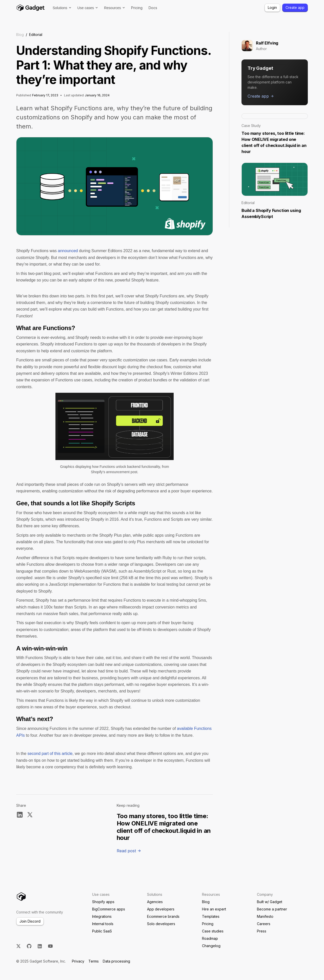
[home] (30, 8)
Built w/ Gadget (270, 902)
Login (272, 7)
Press (262, 931)
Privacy (78, 961)
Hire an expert (214, 909)
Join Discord (30, 921)
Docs (153, 8)
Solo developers (161, 924)
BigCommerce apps (109, 909)
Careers (264, 924)
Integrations (102, 916)
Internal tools (103, 924)
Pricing (137, 8)
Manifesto (265, 916)
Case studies (213, 931)
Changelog (211, 946)
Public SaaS (102, 931)
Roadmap (210, 938)
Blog (20, 35)
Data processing (116, 961)
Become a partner (272, 909)
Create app (295, 7)
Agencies (155, 902)
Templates (211, 916)
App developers (161, 909)
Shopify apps (103, 902)
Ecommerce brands (163, 916)
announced (68, 251)
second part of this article (50, 754)
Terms (94, 961)
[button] (62, 8)
